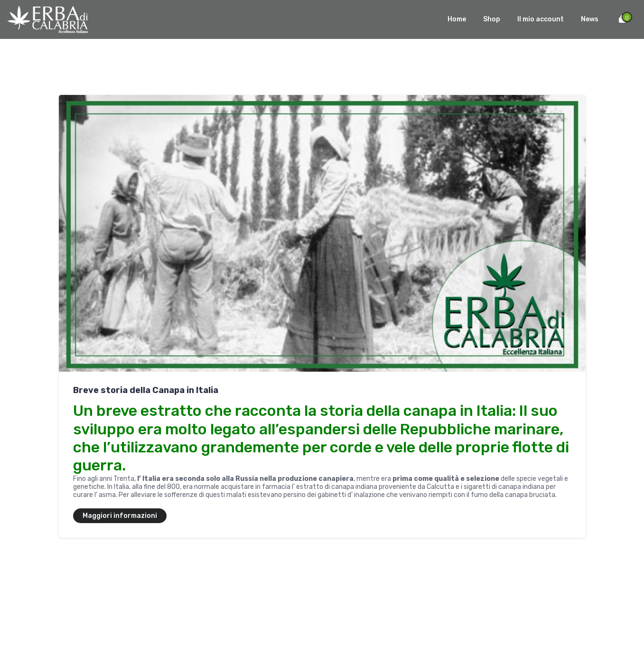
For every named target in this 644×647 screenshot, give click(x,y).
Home (457, 19)
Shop (492, 19)
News (590, 19)
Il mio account (541, 19)
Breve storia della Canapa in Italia (146, 390)
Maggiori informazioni (120, 516)
